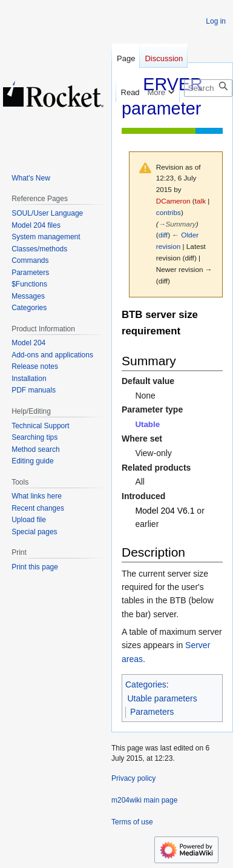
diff (163, 235)
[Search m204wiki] (208, 88)
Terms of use (132, 822)
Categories (146, 684)
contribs (169, 212)
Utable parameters (162, 698)
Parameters (152, 712)
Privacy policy (133, 778)
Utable (147, 424)
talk (200, 201)
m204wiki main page (144, 800)
